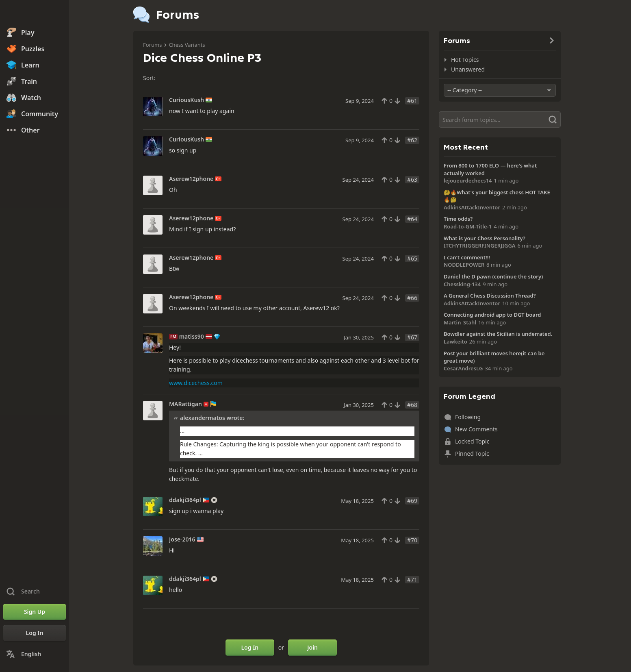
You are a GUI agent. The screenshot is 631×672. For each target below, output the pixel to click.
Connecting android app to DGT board (492, 315)
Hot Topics (465, 60)
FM (173, 337)
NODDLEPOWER (464, 265)
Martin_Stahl (460, 322)
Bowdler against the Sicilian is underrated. (498, 334)
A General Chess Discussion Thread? (490, 296)
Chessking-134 (462, 284)
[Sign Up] (35, 612)
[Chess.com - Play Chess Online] (35, 14)
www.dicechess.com (196, 383)
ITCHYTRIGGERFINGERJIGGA (480, 246)
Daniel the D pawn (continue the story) (493, 276)
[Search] (500, 120)
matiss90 (192, 337)
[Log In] (35, 633)
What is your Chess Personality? (485, 238)
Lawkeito (455, 341)
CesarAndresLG (463, 368)
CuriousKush (186, 100)
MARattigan (185, 404)
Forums (152, 45)
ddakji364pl (185, 500)
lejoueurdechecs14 (468, 181)
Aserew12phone (191, 179)
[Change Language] (35, 654)
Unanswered (468, 69)
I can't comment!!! (467, 257)
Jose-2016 (182, 539)
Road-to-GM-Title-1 (468, 226)
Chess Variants (187, 45)
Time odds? (458, 219)
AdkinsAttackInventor (472, 207)
